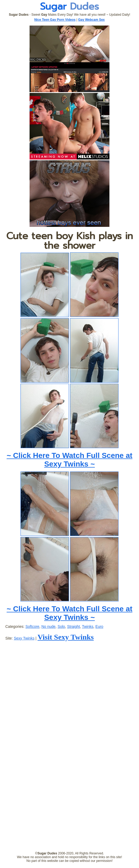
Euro (99, 627)
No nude (48, 627)
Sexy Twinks (24, 638)
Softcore (32, 627)
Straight (73, 627)
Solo (61, 627)
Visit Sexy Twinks (66, 637)
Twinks (88, 627)
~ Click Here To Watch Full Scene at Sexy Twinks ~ (69, 460)
